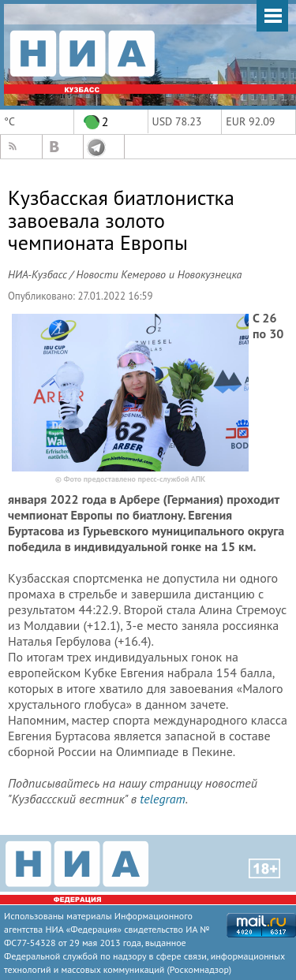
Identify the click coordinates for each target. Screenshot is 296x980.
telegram (162, 799)
